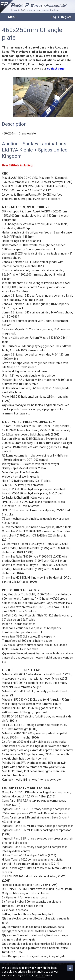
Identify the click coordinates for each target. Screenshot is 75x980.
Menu (12, 17)
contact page (56, 69)
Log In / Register (62, 17)
